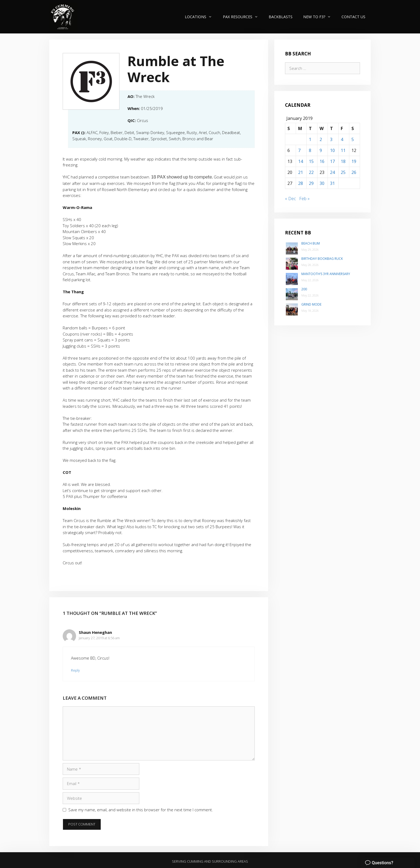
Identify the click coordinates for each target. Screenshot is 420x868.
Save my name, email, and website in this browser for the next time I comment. (141, 810)
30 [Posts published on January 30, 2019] (322, 183)
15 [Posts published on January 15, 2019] (311, 161)
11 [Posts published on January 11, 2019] (343, 150)
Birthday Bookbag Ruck (322, 259)
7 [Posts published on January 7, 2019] (299, 150)
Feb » (304, 199)
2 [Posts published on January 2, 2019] (321, 139)
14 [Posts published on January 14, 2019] (301, 161)
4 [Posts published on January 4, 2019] (342, 139)
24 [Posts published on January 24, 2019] (332, 172)
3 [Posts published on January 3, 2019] (331, 139)
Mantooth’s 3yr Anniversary (326, 274)
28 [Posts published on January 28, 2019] (301, 183)
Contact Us (353, 17)
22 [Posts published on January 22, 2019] (311, 172)
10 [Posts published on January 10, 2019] (332, 150)
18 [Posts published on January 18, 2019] (343, 161)
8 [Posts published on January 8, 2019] (310, 150)
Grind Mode (311, 304)
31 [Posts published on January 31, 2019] (332, 183)
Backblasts (281, 17)
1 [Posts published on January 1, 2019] (310, 139)
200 (304, 289)
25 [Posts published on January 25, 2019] (343, 172)
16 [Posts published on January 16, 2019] (322, 161)
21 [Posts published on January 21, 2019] (301, 172)
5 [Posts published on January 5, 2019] (353, 139)
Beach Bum (311, 243)
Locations (201, 17)
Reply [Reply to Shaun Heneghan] (75, 670)
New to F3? (320, 17)
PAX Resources (243, 17)
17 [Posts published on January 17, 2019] (332, 161)
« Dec (290, 199)
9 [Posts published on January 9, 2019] (321, 150)
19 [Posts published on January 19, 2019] (354, 161)
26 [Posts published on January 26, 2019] (354, 172)
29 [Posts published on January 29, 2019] (311, 183)
